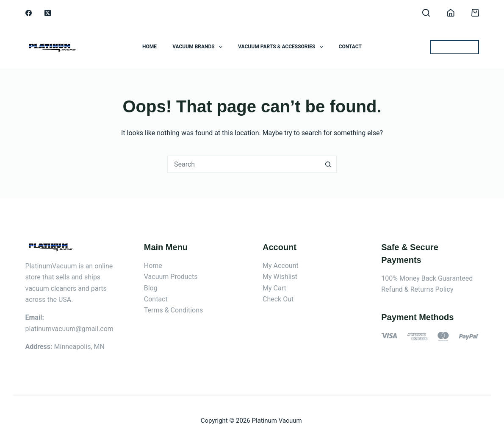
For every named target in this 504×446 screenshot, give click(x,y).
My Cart (274, 288)
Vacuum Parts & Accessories (282, 47)
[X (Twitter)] (48, 13)
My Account (281, 266)
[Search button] (328, 164)
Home (150, 47)
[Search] (426, 13)
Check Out (278, 299)
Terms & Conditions (174, 310)
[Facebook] (29, 13)
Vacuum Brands (199, 47)
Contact (350, 47)
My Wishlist (280, 277)
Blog (151, 288)
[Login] (451, 13)
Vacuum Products (171, 277)
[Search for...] (244, 164)
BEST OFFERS (455, 47)
